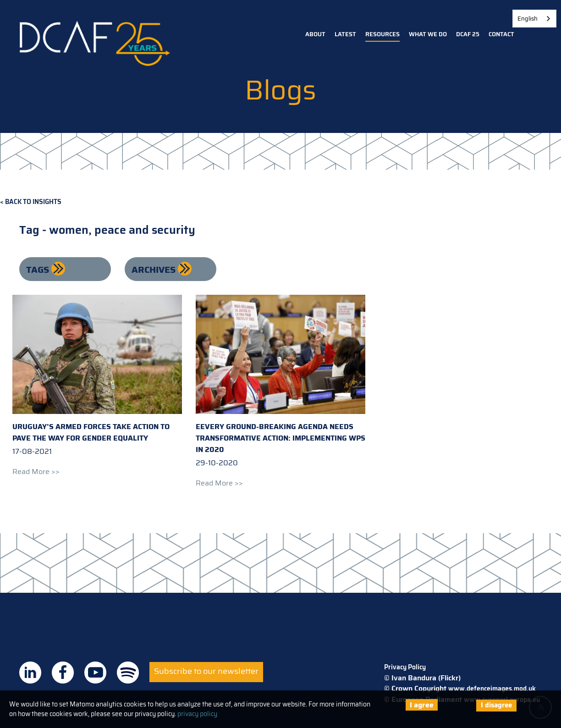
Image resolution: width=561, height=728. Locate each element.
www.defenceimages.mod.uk (492, 689)
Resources (382, 34)
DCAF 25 (468, 34)
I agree (422, 705)
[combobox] (534, 19)
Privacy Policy (405, 667)
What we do (428, 34)
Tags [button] (39, 270)
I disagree (496, 705)
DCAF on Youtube (95, 673)
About (315, 34)
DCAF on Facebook (63, 673)
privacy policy (197, 714)
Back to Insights (33, 202)
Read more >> (36, 472)
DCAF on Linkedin (30, 673)
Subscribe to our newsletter (206, 671)
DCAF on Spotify (128, 673)
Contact (501, 34)
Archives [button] (155, 270)
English (528, 19)
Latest (345, 34)
